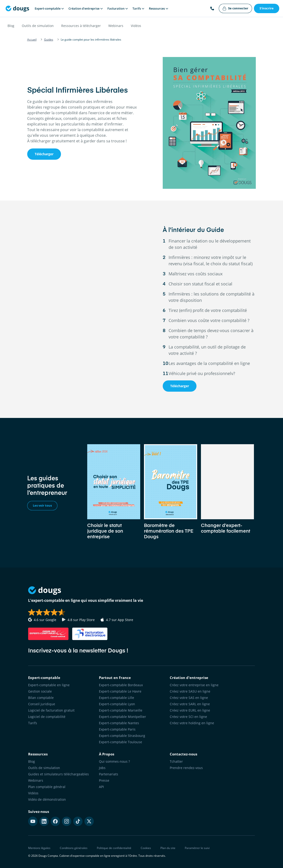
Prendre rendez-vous (186, 768)
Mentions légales (39, 848)
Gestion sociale (40, 691)
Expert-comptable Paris (117, 729)
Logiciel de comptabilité (47, 717)
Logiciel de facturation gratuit (51, 710)
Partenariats (109, 774)
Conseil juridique (42, 704)
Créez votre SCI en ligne (188, 717)
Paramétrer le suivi (197, 848)
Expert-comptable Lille (117, 698)
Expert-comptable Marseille (121, 710)
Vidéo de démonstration (47, 799)
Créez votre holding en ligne (192, 723)
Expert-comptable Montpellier (123, 717)
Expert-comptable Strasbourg (122, 736)
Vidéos (136, 26)
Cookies (146, 848)
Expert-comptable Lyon (117, 704)
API (101, 787)
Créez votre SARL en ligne (190, 704)
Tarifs (33, 723)
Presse (104, 780)
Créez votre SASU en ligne (190, 691)
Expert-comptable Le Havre (120, 691)
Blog (11, 26)
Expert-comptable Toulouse (121, 742)
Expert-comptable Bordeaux (121, 685)
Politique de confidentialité (114, 848)
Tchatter (176, 761)
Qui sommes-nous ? (114, 761)
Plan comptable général (47, 787)
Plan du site (168, 848)
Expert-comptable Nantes (119, 723)
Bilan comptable (41, 698)
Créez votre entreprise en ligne (194, 685)
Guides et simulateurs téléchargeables (58, 774)
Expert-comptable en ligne (49, 685)
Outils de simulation (38, 26)
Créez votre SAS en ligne (189, 698)
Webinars (116, 26)
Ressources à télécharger (81, 26)
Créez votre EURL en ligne (190, 710)
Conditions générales (74, 848)
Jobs (102, 768)
